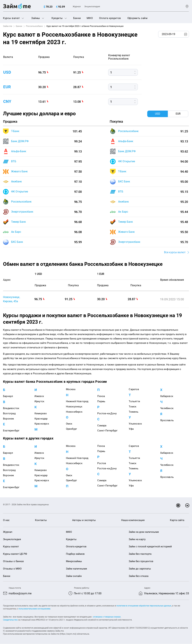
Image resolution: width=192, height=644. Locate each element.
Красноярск (42, 424)
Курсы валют (13, 18)
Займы (38, 18)
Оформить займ (137, 18)
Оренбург (72, 429)
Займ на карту (137, 539)
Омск (69, 424)
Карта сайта (177, 520)
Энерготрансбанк (22, 212)
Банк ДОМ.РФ (20, 141)
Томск (133, 407)
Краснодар (41, 419)
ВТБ (14, 161)
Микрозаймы (74, 561)
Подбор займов (75, 554)
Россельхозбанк (34, 26)
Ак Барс (16, 232)
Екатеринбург (11, 431)
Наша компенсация (133, 520)
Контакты (41, 520)
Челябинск (167, 408)
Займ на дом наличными (144, 532)
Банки (77, 18)
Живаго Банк (19, 171)
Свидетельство (10, 620)
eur (7, 87)
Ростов (102, 463)
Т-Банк (15, 131)
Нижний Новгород (77, 402)
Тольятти (134, 402)
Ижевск (39, 396)
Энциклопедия (92, 6)
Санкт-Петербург (107, 431)
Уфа (131, 429)
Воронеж (8, 419)
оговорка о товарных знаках (107, 617)
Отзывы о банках (13, 561)
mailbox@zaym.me (20, 594)
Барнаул (8, 396)
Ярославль (167, 420)
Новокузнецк (74, 407)
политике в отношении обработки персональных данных (144, 606)
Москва (71, 389)
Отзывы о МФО (12, 569)
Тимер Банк (19, 222)
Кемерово (41, 413)
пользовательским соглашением (34, 609)
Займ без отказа (139, 576)
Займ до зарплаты (140, 569)
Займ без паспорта (140, 554)
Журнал (77, 6)
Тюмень (134, 412)
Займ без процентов (141, 561)
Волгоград (9, 413)
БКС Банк (17, 242)
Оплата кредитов (110, 18)
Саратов (134, 389)
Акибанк (16, 181)
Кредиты (59, 18)
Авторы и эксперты (84, 520)
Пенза (101, 396)
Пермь (101, 402)
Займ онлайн (74, 576)
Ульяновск (135, 424)
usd (7, 72)
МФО (90, 18)
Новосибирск (74, 412)
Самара (102, 426)
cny (7, 102)
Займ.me (8, 26)
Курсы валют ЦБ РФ (15, 554)
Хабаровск (167, 396)
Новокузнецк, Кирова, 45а (12, 299)
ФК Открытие (20, 192)
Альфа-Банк (19, 151)
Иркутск (39, 402)
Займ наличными (76, 569)
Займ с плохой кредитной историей (150, 547)
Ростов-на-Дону (107, 413)
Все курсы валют (175, 252)
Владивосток (11, 408)
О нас (6, 520)
